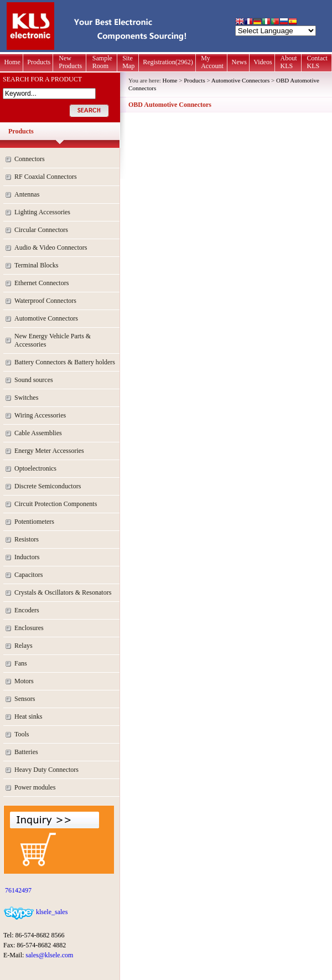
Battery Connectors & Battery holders (65, 362)
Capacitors (28, 575)
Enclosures (29, 628)
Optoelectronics (35, 468)
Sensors (25, 699)
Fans (21, 663)
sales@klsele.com (49, 955)
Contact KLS (317, 62)
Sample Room (102, 62)
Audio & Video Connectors (51, 247)
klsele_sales (51, 912)
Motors (24, 681)
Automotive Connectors (46, 318)
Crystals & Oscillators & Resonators (63, 592)
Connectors (30, 159)
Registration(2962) (168, 62)
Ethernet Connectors (41, 283)
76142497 (17, 890)
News (239, 62)
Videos (263, 62)
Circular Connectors (41, 230)
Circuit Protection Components (56, 504)
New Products (70, 62)
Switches (26, 398)
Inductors (27, 557)
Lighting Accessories (42, 212)
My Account (212, 62)
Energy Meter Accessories (49, 451)
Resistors (27, 539)
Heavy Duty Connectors (46, 770)
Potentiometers (34, 522)
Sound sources (34, 380)
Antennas (27, 194)
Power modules (35, 787)
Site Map (128, 62)
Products (39, 62)
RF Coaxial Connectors (46, 177)
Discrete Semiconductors (48, 486)
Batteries (26, 752)
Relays (24, 646)
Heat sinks (28, 716)
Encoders (27, 610)
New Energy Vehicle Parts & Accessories (53, 340)
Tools (22, 734)
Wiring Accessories (40, 415)
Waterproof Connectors (45, 301)
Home (12, 62)
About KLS (289, 62)
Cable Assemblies (38, 433)
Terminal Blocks (36, 265)
